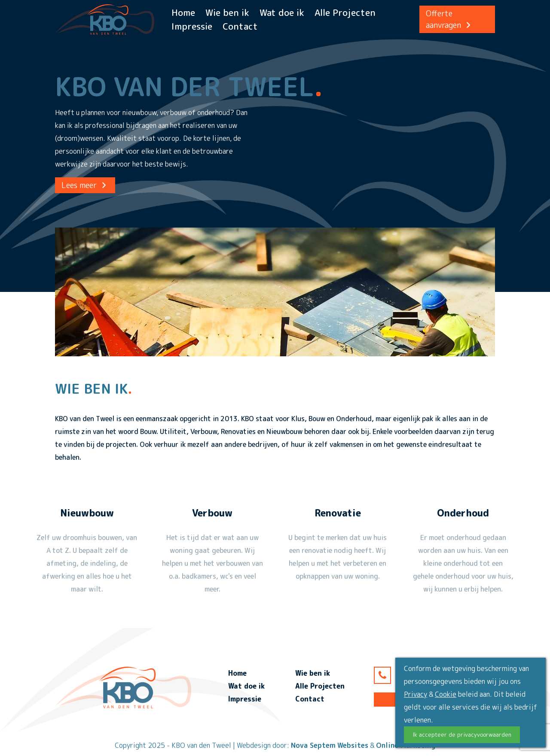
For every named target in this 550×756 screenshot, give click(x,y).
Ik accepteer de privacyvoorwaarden (462, 735)
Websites (353, 745)
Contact (240, 26)
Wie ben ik (227, 12)
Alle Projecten (345, 12)
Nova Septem (313, 745)
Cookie (446, 694)
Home (183, 12)
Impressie (192, 26)
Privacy (416, 694)
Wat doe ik (282, 12)
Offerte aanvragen (449, 19)
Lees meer (85, 185)
